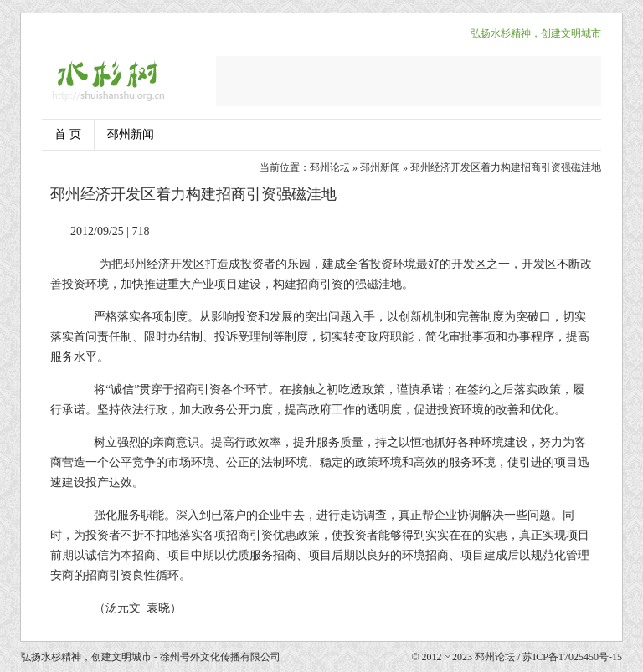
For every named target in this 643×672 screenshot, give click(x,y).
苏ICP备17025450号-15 (572, 657)
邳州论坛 (330, 167)
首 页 (68, 134)
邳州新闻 (131, 134)
